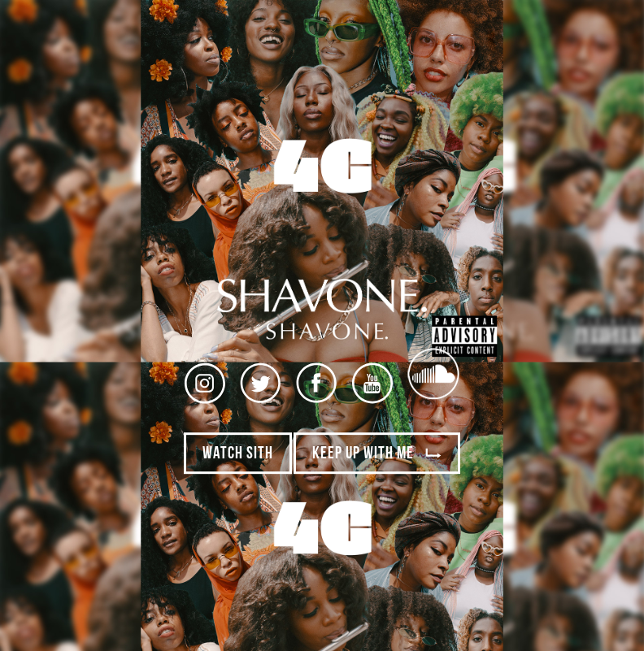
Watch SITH (238, 455)
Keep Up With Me (377, 455)
